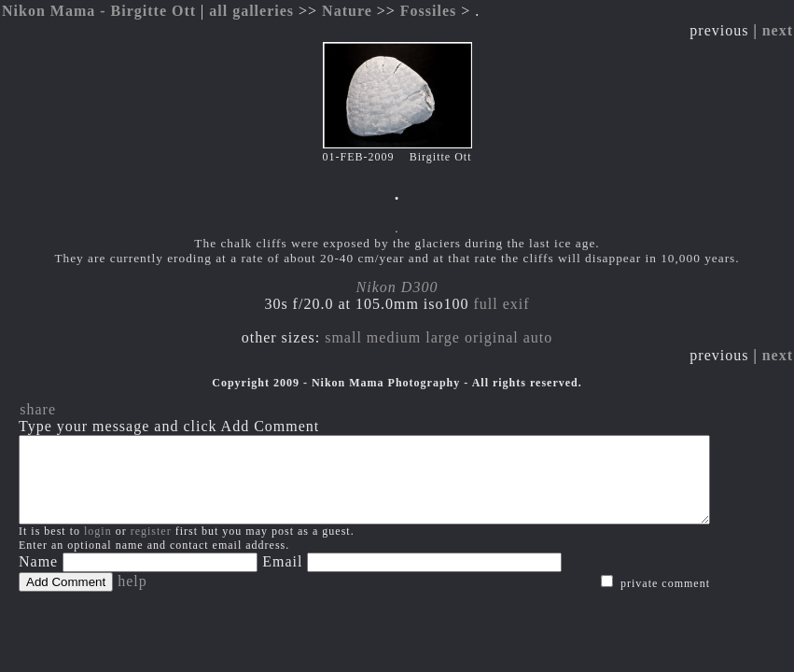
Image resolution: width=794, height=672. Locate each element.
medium (394, 337)
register (151, 548)
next (778, 30)
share (38, 409)
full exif (502, 304)
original (492, 337)
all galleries (251, 11)
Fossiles (428, 11)
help (132, 598)
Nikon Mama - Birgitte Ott (99, 11)
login (98, 548)
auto (538, 337)
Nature (347, 11)
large (443, 337)
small (343, 337)
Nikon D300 (397, 287)
